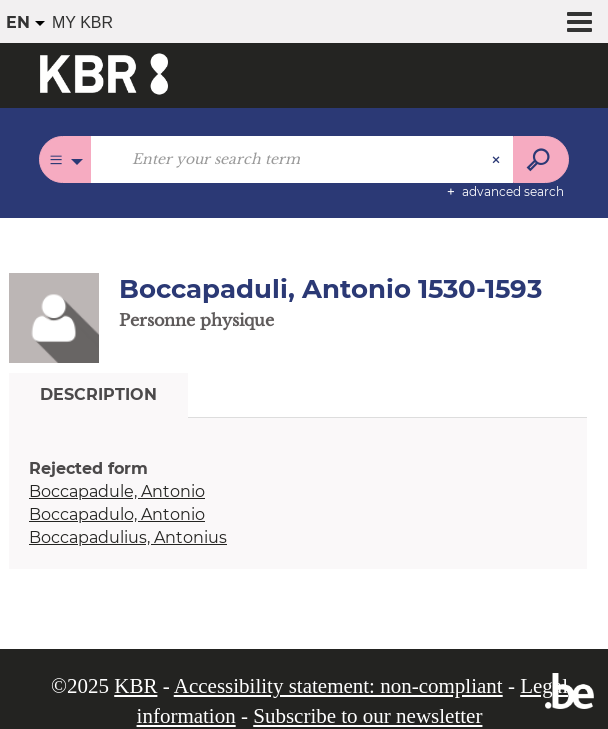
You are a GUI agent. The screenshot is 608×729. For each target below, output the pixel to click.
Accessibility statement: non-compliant (338, 686)
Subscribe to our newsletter (367, 716)
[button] (54, 317)
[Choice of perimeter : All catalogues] (65, 159)
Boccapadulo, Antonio (117, 514)
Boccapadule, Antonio (117, 491)
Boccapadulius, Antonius (128, 537)
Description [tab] (98, 394)
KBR (135, 686)
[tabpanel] (298, 503)
